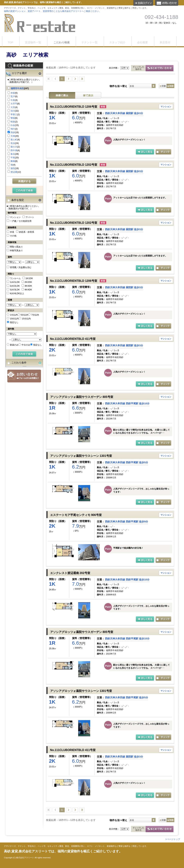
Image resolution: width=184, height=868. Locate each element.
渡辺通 (14, 172)
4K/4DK (28, 290)
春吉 (13, 154)
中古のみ (26, 345)
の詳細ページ (145, 152)
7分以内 (35, 315)
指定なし (14, 322)
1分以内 (14, 315)
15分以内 (26, 319)
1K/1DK (29, 278)
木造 (12, 232)
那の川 (14, 147)
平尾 (13, 158)
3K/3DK (28, 286)
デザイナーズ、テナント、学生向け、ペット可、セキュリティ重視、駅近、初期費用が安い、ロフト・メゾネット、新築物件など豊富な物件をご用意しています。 (76, 846)
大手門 (14, 104)
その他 (13, 236)
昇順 (163, 86)
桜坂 (13, 122)
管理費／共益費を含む (21, 267)
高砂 (13, 132)
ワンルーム (15, 278)
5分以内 (25, 315)
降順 (170, 86)
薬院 (13, 168)
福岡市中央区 (17, 88)
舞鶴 (13, 161)
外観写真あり (16, 251)
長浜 (13, 143)
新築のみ (14, 345)
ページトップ (174, 839)
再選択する (24, 181)
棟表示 (88, 95)
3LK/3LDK (15, 290)
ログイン (143, 3)
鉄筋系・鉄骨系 (27, 232)
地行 (13, 129)
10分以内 (14, 319)
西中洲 (14, 150)
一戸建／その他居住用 (21, 221)
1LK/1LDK (15, 282)
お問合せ (24, 376)
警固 (13, 118)
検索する (25, 191)
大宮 (13, 107)
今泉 (13, 100)
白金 (13, 125)
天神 (13, 136)
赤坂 (13, 93)
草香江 (14, 114)
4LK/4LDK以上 (17, 293)
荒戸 (13, 97)
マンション (15, 217)
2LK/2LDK (15, 286)
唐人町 (14, 140)
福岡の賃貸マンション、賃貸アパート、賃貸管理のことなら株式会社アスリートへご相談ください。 (52, 11)
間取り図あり (16, 247)
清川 (13, 111)
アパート (30, 217)
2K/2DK (28, 282)
